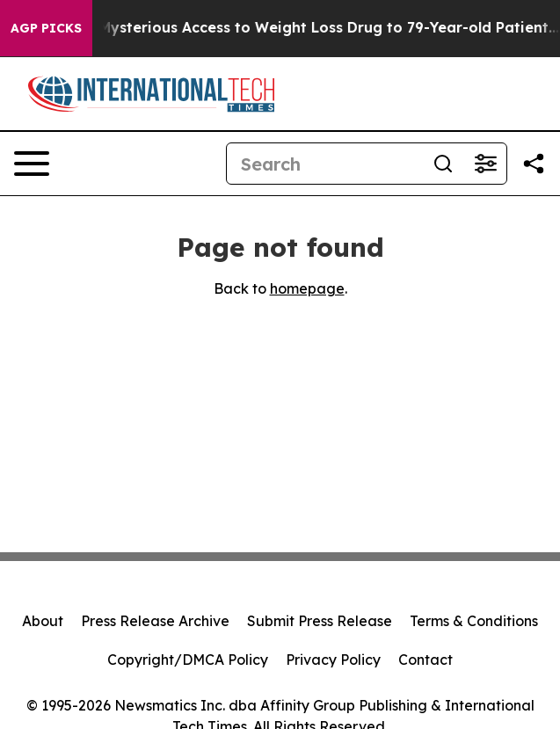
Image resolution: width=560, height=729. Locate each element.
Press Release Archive (155, 621)
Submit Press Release (320, 621)
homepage (307, 288)
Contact (425, 660)
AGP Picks (46, 28)
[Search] (324, 164)
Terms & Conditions (474, 621)
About (43, 621)
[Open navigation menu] (32, 164)
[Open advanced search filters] (485, 164)
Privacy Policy (333, 660)
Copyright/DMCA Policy (188, 660)
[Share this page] (534, 164)
